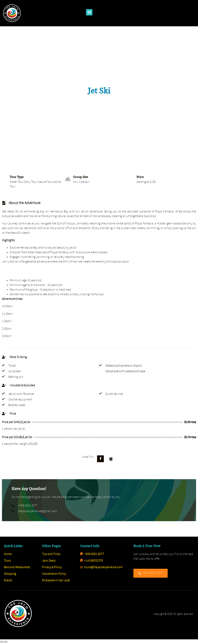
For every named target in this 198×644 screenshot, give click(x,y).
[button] (89, 12)
